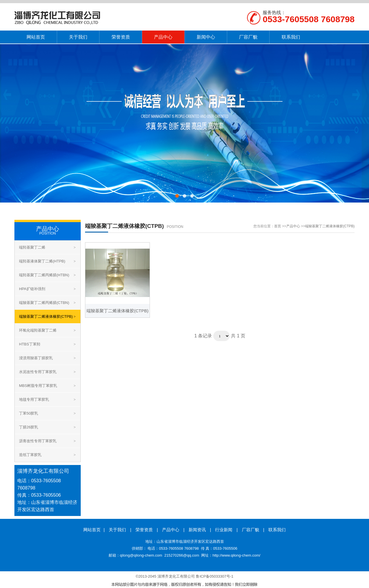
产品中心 (293, 226)
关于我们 (117, 530)
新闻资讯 (197, 530)
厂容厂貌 (251, 530)
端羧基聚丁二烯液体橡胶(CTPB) (330, 226)
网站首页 (92, 530)
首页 (278, 226)
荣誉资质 (144, 530)
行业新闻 (224, 530)
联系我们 (277, 530)
